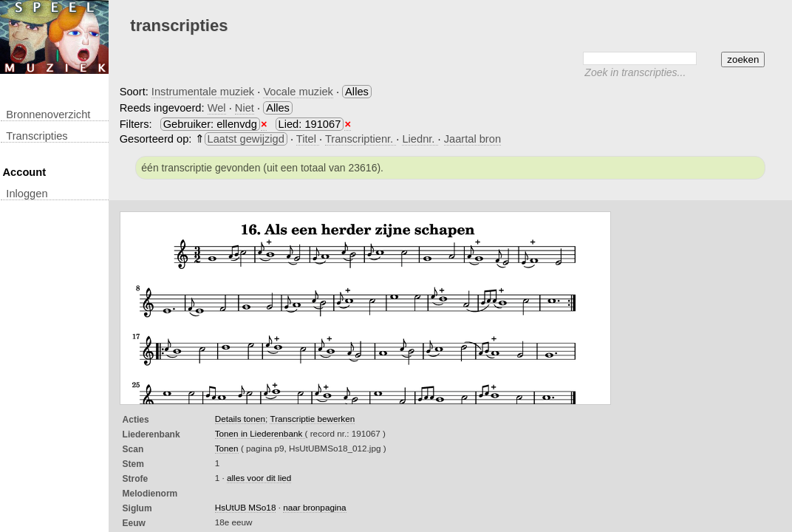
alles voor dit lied (259, 478)
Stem (133, 464)
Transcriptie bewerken (312, 419)
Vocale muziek (298, 92)
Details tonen (240, 419)
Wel (217, 108)
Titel (308, 139)
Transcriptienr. (361, 139)
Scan (133, 449)
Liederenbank (151, 434)
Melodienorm (150, 494)
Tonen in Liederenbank (260, 433)
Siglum (137, 508)
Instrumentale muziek (203, 92)
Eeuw (134, 523)
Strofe (136, 479)
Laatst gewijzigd (246, 139)
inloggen (27, 194)
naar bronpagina (314, 507)
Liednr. (420, 139)
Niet (245, 108)
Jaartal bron (472, 139)
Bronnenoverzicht (48, 115)
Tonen (227, 448)
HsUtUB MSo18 (246, 507)
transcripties (37, 136)
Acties (136, 420)
